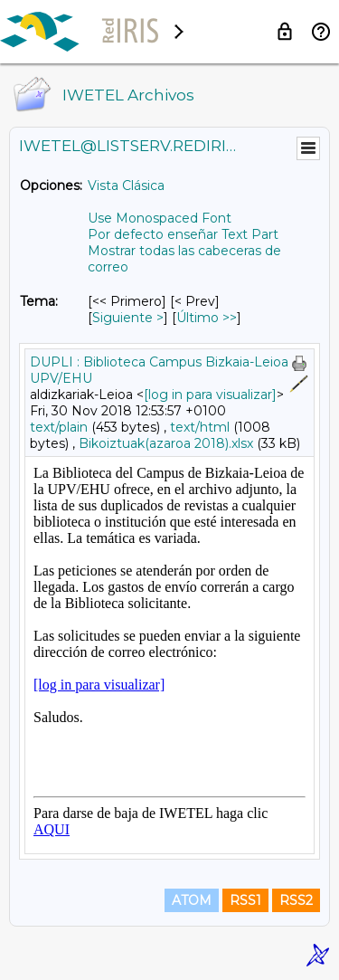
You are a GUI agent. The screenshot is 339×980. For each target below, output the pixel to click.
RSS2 (296, 900)
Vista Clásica (126, 186)
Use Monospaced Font (160, 218)
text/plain (59, 427)
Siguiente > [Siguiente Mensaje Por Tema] (128, 318)
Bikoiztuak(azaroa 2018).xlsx (166, 443)
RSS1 (245, 900)
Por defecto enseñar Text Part (183, 234)
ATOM (192, 900)
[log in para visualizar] (210, 395)
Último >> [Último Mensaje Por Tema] (207, 318)
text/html (200, 427)
